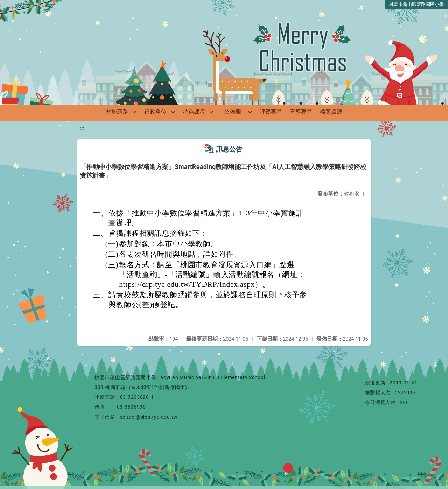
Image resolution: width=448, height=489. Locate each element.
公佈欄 (232, 112)
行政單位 (155, 112)
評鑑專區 (271, 112)
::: (82, 128)
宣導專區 (301, 112)
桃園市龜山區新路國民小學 (416, 4)
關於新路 (117, 112)
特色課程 (194, 112)
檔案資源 (331, 112)
